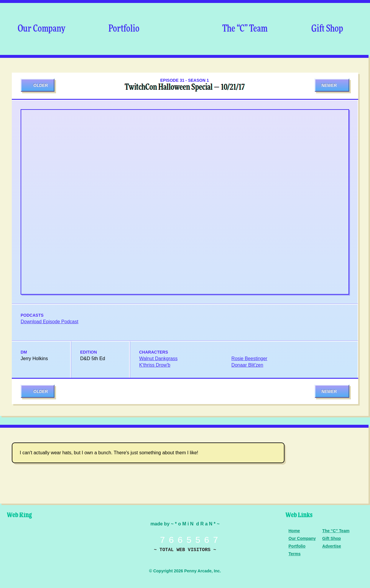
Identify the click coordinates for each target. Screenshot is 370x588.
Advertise (332, 546)
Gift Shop (327, 29)
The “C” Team (245, 29)
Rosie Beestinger (249, 358)
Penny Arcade (25, 540)
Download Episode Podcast (50, 322)
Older (41, 85)
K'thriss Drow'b (155, 365)
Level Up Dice (66, 540)
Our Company (41, 29)
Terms (295, 554)
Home (294, 531)
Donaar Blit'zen (247, 365)
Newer (329, 85)
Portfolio (124, 29)
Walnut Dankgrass (158, 358)
